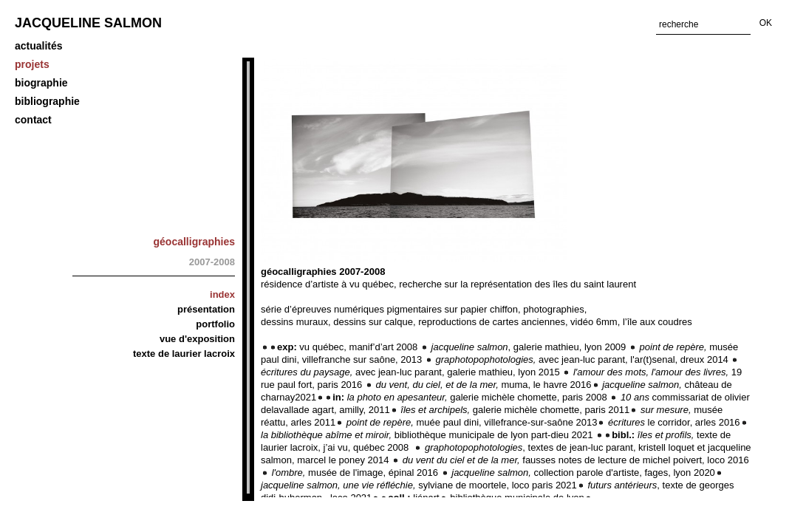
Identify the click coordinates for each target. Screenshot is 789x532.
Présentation (206, 309)
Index (222, 294)
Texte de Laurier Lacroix (184, 354)
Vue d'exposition (197, 339)
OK (766, 23)
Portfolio (215, 324)
